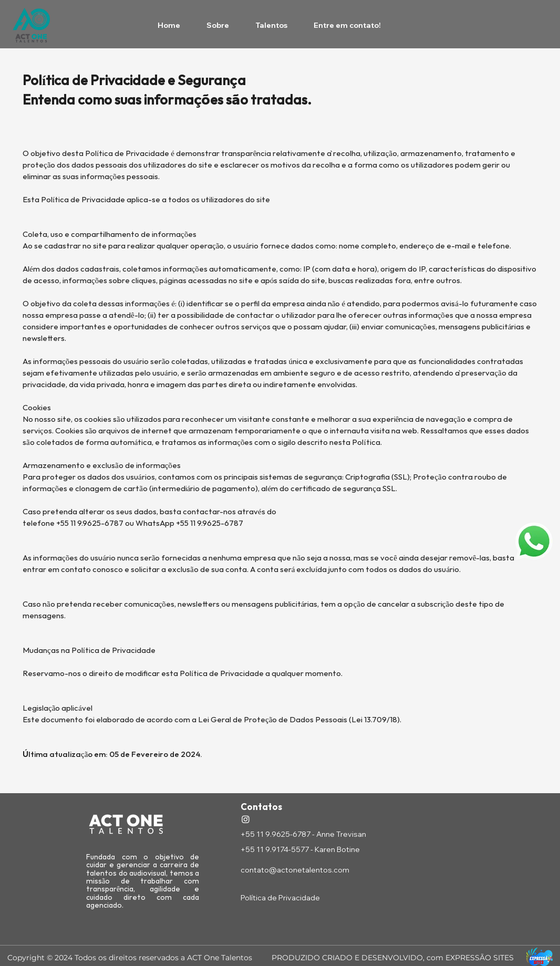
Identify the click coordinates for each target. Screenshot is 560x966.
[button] (534, 541)
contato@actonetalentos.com (295, 870)
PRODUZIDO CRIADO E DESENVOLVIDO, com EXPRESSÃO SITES (393, 958)
